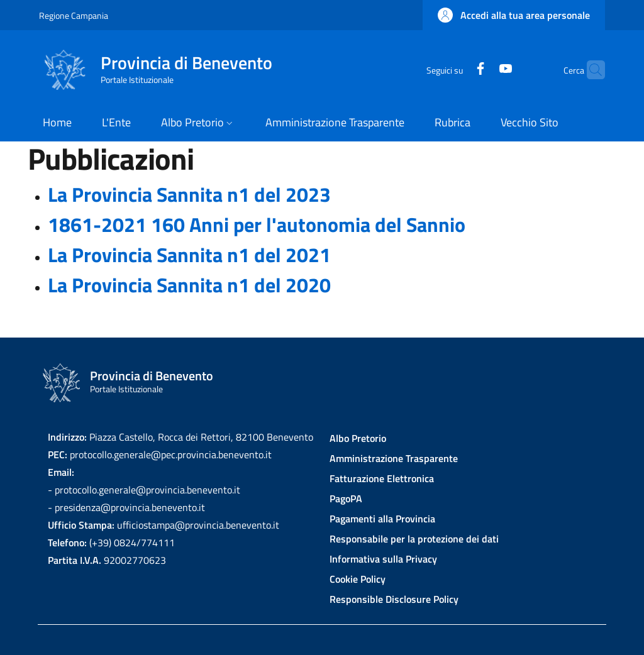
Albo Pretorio (358, 438)
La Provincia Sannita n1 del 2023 (189, 194)
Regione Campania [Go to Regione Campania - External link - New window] (74, 15)
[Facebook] (456, 69)
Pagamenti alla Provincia (382, 519)
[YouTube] (481, 69)
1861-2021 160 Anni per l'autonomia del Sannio (257, 224)
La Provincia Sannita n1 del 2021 (189, 255)
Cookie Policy (358, 579)
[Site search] (590, 70)
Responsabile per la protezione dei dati (414, 539)
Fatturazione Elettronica (382, 478)
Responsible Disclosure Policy (394, 599)
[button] (514, 15)
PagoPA (346, 498)
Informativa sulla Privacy (383, 559)
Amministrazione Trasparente (394, 458)
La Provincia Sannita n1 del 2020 (189, 285)
